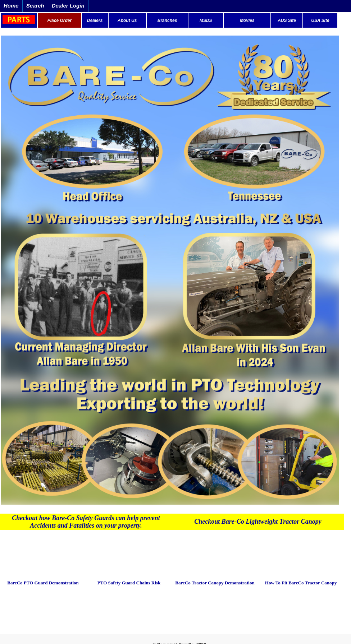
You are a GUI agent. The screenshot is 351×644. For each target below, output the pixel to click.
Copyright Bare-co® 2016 (175, 613)
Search (35, 6)
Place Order (60, 20)
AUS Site (287, 20)
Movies (247, 20)
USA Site (320, 20)
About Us (127, 20)
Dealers (95, 20)
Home (11, 6)
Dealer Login (68, 6)
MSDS (206, 20)
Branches (167, 20)
